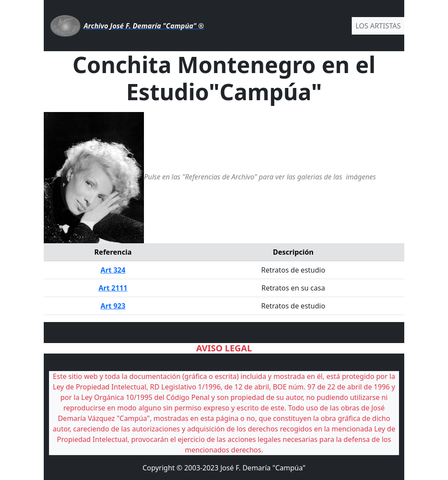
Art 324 (113, 270)
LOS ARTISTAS (378, 26)
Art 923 (113, 306)
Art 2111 (113, 288)
